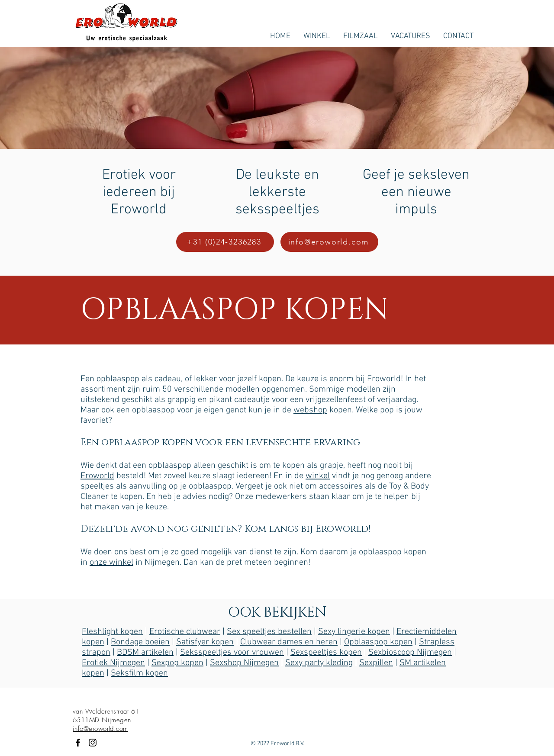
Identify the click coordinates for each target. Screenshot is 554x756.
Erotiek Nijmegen (113, 663)
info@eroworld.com (100, 729)
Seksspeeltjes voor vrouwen (232, 653)
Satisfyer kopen (205, 642)
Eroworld (97, 476)
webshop (310, 410)
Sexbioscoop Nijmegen (410, 653)
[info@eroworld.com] (329, 242)
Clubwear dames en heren (289, 642)
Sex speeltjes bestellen (269, 632)
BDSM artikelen (145, 653)
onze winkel (111, 563)
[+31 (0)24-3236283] (225, 242)
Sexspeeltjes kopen (326, 653)
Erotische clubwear (185, 632)
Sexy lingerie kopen (354, 632)
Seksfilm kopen (139, 673)
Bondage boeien (140, 642)
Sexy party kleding (319, 663)
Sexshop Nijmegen (244, 663)
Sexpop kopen (177, 663)
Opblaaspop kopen (378, 642)
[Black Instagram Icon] (93, 743)
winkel (318, 476)
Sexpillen (376, 663)
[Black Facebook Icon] (78, 743)
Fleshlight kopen (112, 632)
